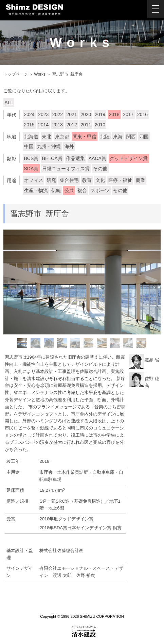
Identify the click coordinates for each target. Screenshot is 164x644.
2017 (128, 114)
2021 (72, 114)
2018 (114, 114)
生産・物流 (36, 190)
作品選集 (75, 158)
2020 (86, 114)
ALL (9, 103)
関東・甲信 (85, 137)
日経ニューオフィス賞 (66, 169)
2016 (142, 114)
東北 (47, 137)
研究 (51, 180)
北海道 (31, 137)
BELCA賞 (52, 158)
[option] (82, 282)
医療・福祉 (120, 180)
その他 (100, 169)
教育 (87, 180)
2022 (58, 114)
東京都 (62, 137)
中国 (29, 146)
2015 (29, 125)
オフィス (34, 180)
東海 (118, 137)
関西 (131, 137)
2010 (100, 125)
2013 (58, 125)
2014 (43, 125)
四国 (144, 137)
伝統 (56, 190)
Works (40, 74)
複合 (82, 190)
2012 (72, 125)
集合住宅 (69, 180)
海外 (69, 146)
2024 (29, 114)
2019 (100, 114)
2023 (43, 114)
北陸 (105, 137)
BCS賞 (31, 158)
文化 (100, 180)
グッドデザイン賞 (129, 158)
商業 (141, 180)
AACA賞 (97, 158)
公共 (69, 190)
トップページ (16, 74)
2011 (86, 125)
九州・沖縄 (49, 146)
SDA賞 (31, 169)
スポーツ (100, 190)
